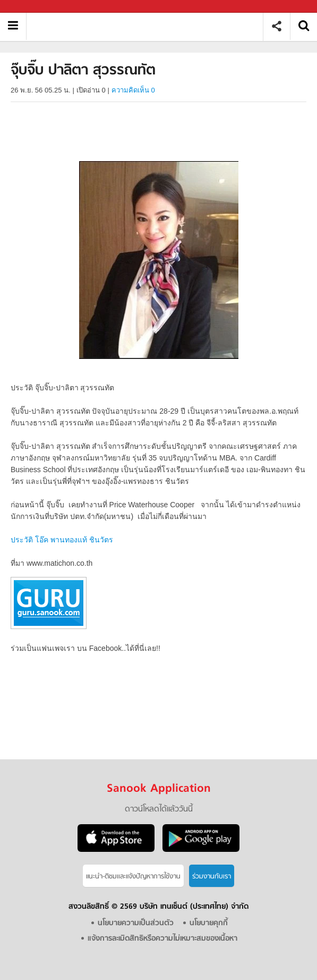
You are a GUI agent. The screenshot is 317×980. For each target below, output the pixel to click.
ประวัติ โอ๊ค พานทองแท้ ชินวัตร (62, 540)
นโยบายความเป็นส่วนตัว (136, 923)
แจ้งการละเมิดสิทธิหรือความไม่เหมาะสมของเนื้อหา (162, 939)
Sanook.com (32, 7)
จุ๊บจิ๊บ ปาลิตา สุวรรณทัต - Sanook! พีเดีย (148, 26)
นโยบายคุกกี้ (209, 923)
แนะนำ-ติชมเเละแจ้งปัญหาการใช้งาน (133, 877)
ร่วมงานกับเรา (212, 877)
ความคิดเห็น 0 (133, 90)
